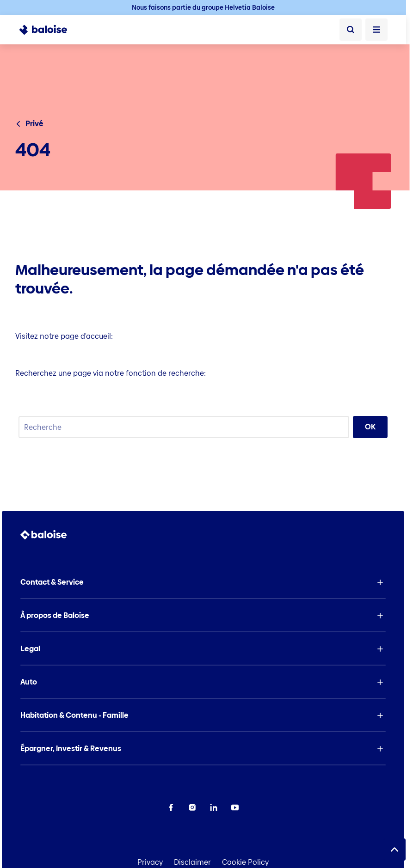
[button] (203, 582)
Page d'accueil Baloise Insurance (73, 355)
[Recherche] (351, 30)
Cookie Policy (245, 862)
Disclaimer (192, 862)
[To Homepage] (48, 30)
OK (370, 427)
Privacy (150, 862)
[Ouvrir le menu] (376, 30)
